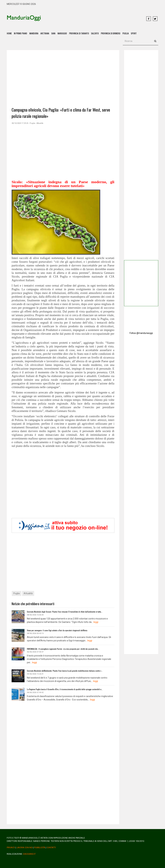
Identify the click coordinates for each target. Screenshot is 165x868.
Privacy (11, 846)
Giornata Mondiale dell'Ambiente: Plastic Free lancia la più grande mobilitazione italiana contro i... (63, 670)
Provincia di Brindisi (113, 33)
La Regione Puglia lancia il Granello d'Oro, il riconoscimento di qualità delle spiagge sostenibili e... (63, 688)
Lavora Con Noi (24, 846)
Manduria (34, 33)
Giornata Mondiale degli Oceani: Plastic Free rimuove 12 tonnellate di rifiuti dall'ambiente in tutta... (63, 612)
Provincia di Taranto (81, 33)
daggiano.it (29, 853)
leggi (96, 622)
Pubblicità (40, 846)
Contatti (51, 846)
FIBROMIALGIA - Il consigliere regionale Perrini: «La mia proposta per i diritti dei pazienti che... (61, 648)
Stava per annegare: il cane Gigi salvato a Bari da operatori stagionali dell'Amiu (56, 630)
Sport (136, 33)
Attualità (28, 594)
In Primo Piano (21, 33)
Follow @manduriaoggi (141, 333)
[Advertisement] (92, 19)
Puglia (128, 33)
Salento (97, 33)
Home (9, 33)
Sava (54, 33)
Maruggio (64, 33)
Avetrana (46, 33)
